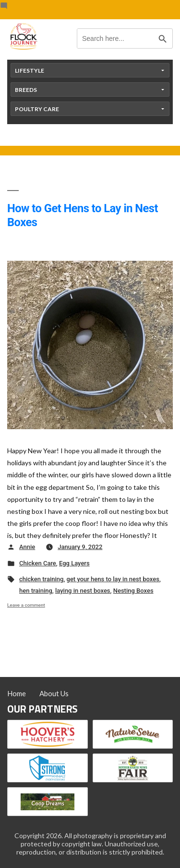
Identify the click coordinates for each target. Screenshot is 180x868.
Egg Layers (74, 563)
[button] (90, 527)
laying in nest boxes (83, 591)
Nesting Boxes (133, 591)
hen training (36, 591)
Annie (27, 547)
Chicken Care (38, 563)
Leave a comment (26, 605)
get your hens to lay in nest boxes (113, 579)
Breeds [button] (26, 90)
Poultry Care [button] (37, 109)
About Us (54, 693)
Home (17, 693)
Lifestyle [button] (30, 70)
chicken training (41, 579)
